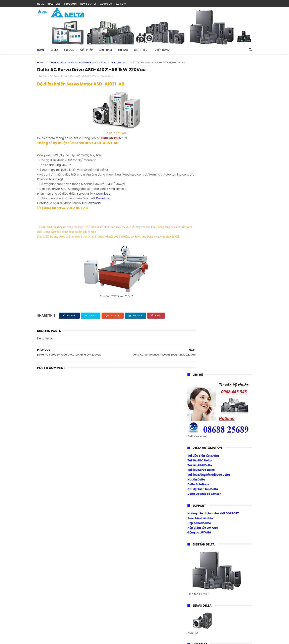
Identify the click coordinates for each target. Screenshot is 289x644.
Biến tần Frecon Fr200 (203, 432)
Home (41, 50)
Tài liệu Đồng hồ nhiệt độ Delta (209, 164)
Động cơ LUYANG (199, 222)
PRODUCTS (70, 4)
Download (103, 198)
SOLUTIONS (54, 4)
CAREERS (121, 4)
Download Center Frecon (205, 451)
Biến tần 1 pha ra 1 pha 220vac (208, 436)
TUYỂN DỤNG (162, 50)
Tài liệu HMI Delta (200, 154)
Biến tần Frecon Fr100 (202, 427)
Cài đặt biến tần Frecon (204, 446)
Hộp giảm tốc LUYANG (203, 217)
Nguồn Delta (196, 169)
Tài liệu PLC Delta (200, 149)
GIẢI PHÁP (86, 50)
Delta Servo (118, 62)
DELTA (54, 50)
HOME (41, 4)
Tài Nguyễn (45, 639)
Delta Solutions (198, 173)
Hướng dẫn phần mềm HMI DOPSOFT (213, 203)
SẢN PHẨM (105, 50)
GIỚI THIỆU (141, 50)
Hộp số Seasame (199, 212)
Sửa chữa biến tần (200, 207)
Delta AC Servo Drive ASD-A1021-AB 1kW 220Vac (78, 62)
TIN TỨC (123, 50)
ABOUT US (106, 4)
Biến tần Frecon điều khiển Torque (212, 441)
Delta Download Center (204, 183)
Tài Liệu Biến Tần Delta (203, 145)
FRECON (69, 50)
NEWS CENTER (88, 4)
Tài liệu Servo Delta (201, 159)
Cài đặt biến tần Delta (203, 178)
